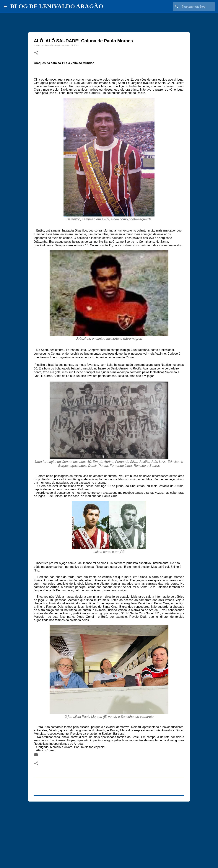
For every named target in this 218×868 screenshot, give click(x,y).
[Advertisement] (109, 833)
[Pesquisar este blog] (196, 6)
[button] (36, 53)
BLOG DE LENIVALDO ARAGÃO (57, 6)
